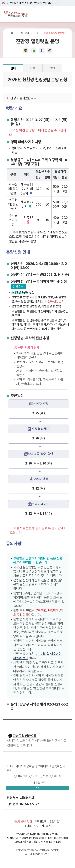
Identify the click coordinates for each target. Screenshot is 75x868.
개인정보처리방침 (23, 822)
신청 (33, 68)
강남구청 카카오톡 (25, 736)
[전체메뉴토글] (69, 14)
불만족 (57, 776)
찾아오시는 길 (31, 826)
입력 (38, 788)
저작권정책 (41, 822)
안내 (13, 68)
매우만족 (22, 776)
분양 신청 (18, 286)
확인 (52, 68)
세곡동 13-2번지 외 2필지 (27, 189)
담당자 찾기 (55, 822)
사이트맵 (46, 826)
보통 (45, 776)
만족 (35, 776)
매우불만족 (39, 783)
